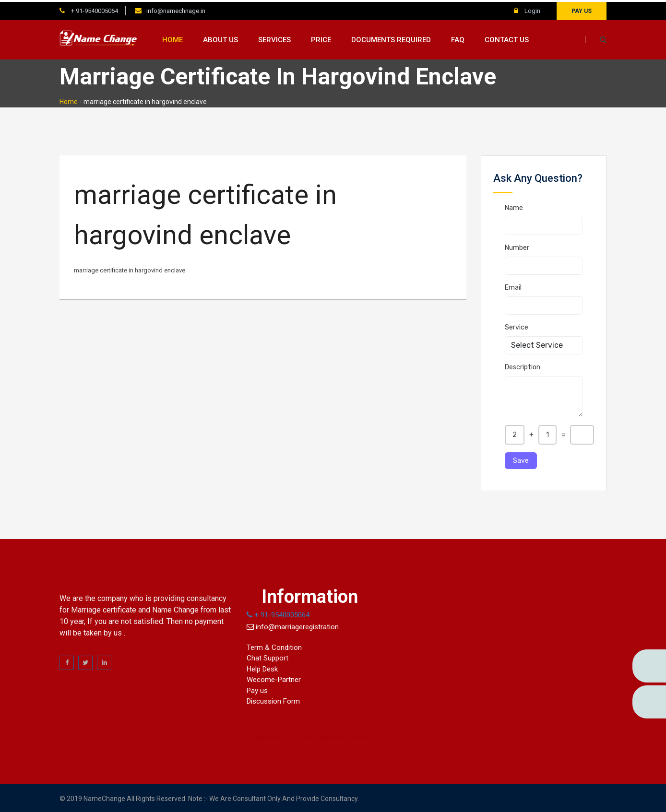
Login (527, 9)
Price (321, 38)
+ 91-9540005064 (94, 9)
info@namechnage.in (176, 9)
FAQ (458, 38)
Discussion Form (273, 700)
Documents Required (391, 38)
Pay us (582, 9)
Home (172, 38)
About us (220, 38)
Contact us (507, 38)
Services (274, 38)
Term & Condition (274, 646)
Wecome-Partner (274, 678)
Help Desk (262, 667)
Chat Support (268, 657)
